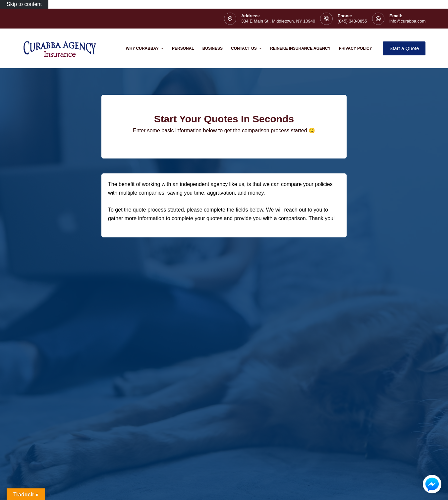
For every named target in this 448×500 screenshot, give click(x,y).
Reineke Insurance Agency (300, 48)
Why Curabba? (145, 48)
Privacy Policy (355, 48)
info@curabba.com (407, 21)
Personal (183, 48)
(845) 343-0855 (352, 21)
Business (213, 48)
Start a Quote (404, 48)
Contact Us (247, 48)
